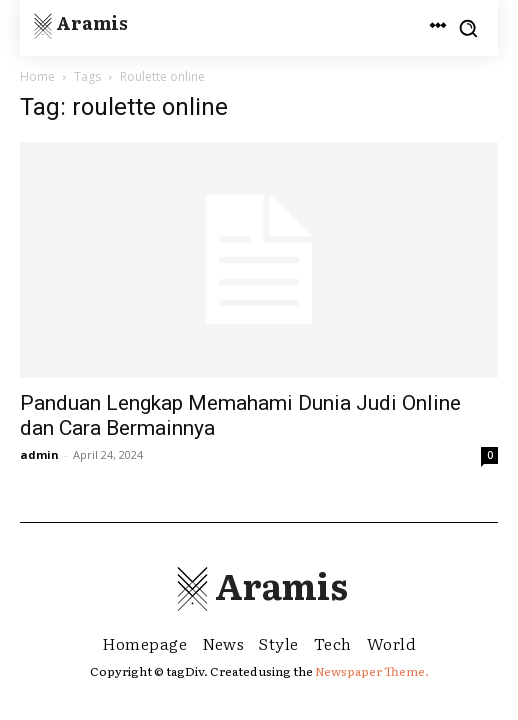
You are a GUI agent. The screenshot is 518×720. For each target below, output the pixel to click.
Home (37, 76)
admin (39, 454)
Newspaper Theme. (372, 671)
